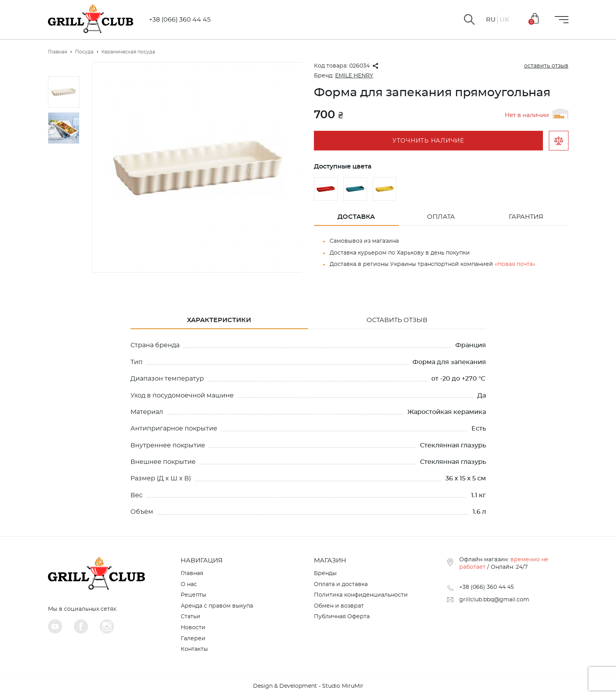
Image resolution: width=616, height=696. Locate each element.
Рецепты (193, 595)
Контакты (194, 649)
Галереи (193, 639)
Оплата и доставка (341, 584)
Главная (192, 573)
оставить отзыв (546, 66)
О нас (189, 584)
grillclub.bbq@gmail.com (494, 600)
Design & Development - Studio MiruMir (308, 686)
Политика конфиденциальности (361, 595)
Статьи (191, 617)
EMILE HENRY (354, 76)
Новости (193, 628)
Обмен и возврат (339, 606)
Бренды (325, 573)
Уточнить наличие (428, 141)
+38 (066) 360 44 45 (180, 20)
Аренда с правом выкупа (217, 606)
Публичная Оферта (342, 617)
